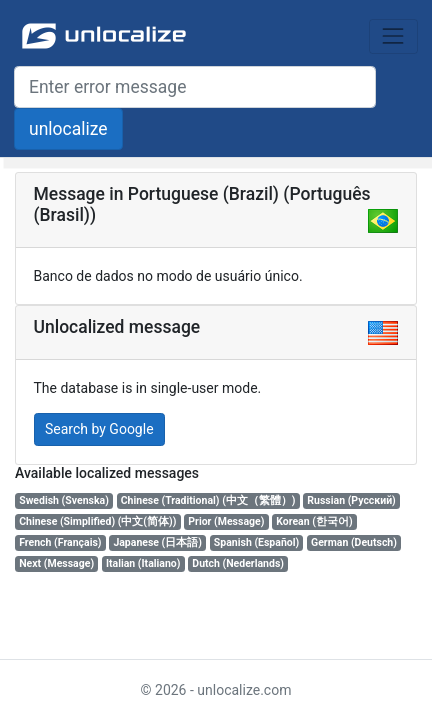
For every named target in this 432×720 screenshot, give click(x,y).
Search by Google (99, 429)
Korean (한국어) (314, 521)
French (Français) (60, 542)
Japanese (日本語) (157, 542)
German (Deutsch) (354, 542)
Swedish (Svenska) (64, 500)
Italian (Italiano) (143, 563)
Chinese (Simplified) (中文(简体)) (97, 521)
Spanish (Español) (256, 542)
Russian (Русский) (351, 500)
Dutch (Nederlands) (238, 563)
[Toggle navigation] (393, 36)
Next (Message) (56, 563)
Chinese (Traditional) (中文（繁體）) (208, 500)
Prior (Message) (226, 521)
